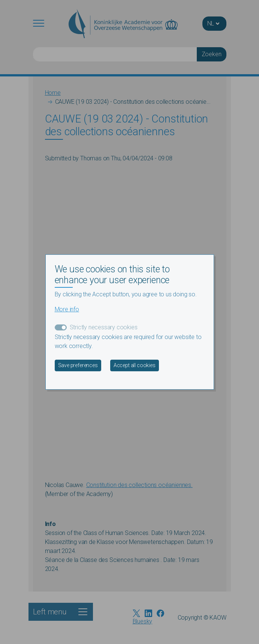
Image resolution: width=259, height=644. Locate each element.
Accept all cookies (135, 365)
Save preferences (78, 365)
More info (67, 309)
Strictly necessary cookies (104, 327)
